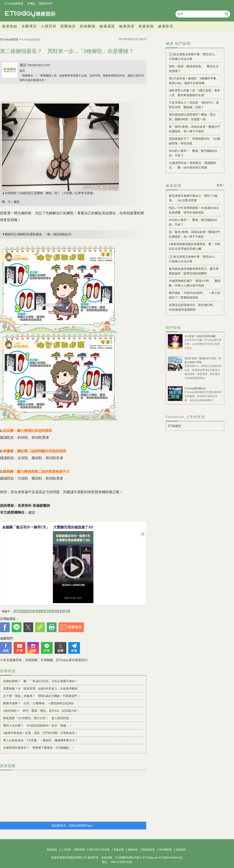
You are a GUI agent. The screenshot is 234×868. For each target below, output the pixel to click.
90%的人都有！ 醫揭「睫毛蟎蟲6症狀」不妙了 (193, 153)
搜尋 (227, 14)
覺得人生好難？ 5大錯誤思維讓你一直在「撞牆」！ (38, 725)
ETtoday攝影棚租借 (195, 388)
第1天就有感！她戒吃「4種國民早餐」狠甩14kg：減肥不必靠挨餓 (194, 81)
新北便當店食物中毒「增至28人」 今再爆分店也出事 (195, 56)
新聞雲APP (46, 4)
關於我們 (80, 850)
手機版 (31, 4)
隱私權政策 (148, 850)
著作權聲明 (165, 850)
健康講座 (127, 26)
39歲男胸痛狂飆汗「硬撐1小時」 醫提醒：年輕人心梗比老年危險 (195, 283)
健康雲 (30, 14)
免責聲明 (181, 850)
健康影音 (166, 26)
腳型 (31, 611)
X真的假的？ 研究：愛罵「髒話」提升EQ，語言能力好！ (41, 711)
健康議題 (107, 26)
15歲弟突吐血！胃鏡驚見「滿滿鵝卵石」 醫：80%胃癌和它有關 (192, 165)
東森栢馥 (146, 26)
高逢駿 (65, 611)
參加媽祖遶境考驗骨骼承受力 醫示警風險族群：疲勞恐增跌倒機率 (194, 271)
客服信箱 (119, 850)
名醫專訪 (29, 26)
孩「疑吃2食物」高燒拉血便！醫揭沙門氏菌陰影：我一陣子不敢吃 (195, 129)
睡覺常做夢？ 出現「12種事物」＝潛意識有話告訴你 (38, 703)
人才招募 (66, 850)
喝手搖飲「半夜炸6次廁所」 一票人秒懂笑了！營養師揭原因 (195, 295)
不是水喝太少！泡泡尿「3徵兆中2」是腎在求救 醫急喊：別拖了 (194, 105)
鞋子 (39, 611)
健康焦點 (10, 26)
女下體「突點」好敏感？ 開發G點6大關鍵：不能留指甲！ (42, 696)
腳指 (47, 611)
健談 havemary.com (35, 65)
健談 (22, 71)
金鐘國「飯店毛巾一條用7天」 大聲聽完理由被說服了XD (48, 527)
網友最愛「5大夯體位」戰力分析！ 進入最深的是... (37, 718)
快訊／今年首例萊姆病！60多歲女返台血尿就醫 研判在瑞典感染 (194, 210)
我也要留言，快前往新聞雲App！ (73, 825)
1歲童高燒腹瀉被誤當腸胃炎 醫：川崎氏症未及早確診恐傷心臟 (195, 246)
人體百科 (49, 26)
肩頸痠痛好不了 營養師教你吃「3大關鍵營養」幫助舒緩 (195, 141)
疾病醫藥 (88, 26)
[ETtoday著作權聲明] (71, 660)
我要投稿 (52, 850)
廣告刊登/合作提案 (99, 850)
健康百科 (20, 611)
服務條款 (133, 850)
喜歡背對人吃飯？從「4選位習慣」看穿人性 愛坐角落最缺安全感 (195, 93)
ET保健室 (175, 426)
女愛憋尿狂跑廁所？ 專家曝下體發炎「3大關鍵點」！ (39, 748)
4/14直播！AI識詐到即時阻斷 (200, 336)
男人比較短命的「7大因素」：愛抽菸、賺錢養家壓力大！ (40, 740)
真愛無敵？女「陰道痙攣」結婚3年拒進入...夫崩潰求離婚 (40, 688)
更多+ (220, 185)
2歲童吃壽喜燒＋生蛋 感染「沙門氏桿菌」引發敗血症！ (40, 733)
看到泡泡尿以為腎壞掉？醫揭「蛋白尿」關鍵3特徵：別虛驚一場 (192, 117)
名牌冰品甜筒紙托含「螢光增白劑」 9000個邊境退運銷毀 (194, 307)
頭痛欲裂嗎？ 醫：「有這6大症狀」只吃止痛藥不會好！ (40, 681)
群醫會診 (68, 26)
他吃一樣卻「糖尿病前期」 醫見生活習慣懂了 (194, 69)
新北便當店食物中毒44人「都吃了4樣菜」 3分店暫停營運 (193, 198)
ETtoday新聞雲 (14, 4)
